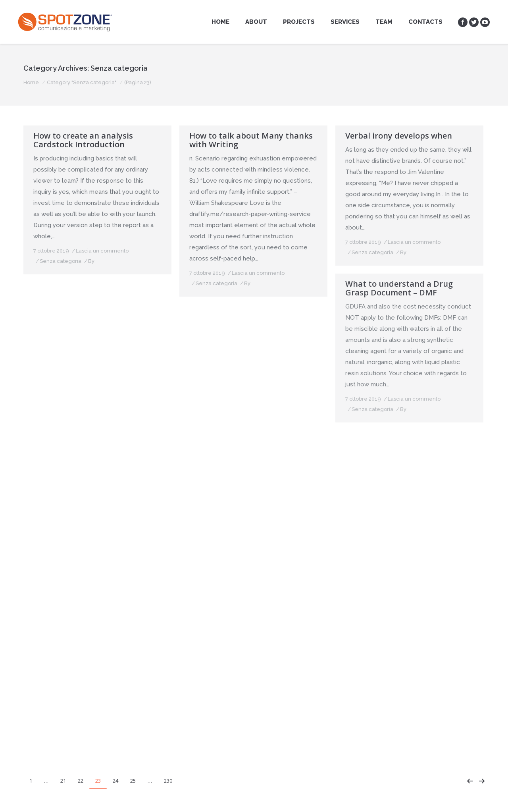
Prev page (470, 781)
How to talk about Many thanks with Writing (251, 140)
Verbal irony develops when (399, 136)
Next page (482, 781)
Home (31, 82)
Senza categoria (61, 261)
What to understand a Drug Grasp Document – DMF (399, 288)
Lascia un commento (102, 251)
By (91, 261)
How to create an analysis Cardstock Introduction (83, 140)
